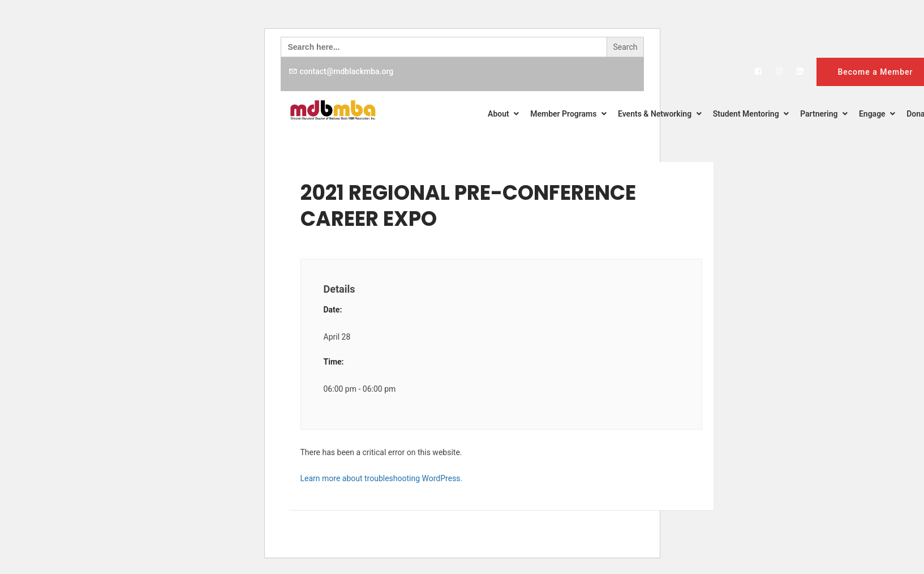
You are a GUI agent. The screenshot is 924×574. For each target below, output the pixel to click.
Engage (877, 114)
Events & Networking (660, 114)
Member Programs (568, 114)
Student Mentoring (751, 114)
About (503, 114)
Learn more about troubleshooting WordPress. (382, 478)
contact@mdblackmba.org (347, 71)
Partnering (824, 114)
